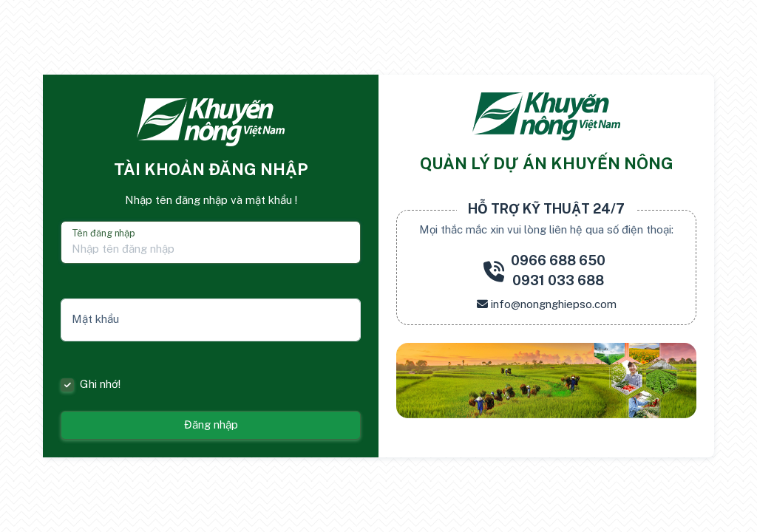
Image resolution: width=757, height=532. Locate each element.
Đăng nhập (211, 424)
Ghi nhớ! (100, 384)
